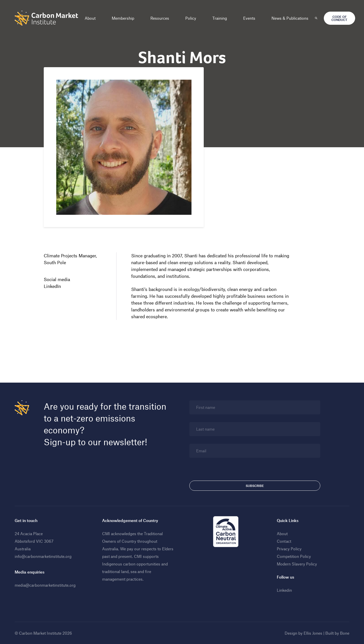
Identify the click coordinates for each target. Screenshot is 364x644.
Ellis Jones (313, 633)
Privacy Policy (289, 549)
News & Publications (290, 18)
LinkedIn (52, 286)
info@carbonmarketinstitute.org (43, 556)
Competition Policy (294, 556)
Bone (345, 633)
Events (249, 18)
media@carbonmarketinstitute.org (45, 585)
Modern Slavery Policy (297, 564)
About (90, 18)
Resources (160, 18)
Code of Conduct (339, 18)
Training (220, 18)
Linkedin (284, 590)
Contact (284, 541)
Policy (191, 18)
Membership (123, 18)
